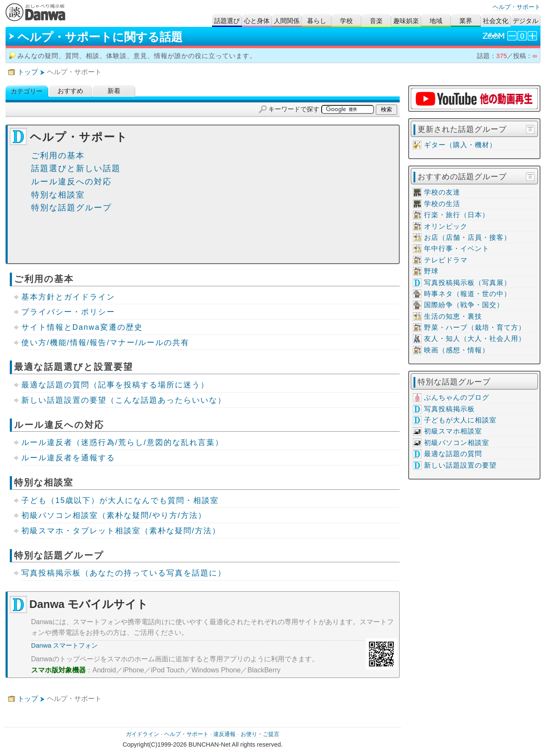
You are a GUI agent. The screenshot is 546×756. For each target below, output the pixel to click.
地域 (436, 21)
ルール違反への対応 (71, 182)
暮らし (317, 21)
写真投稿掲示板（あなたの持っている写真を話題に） (124, 573)
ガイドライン (142, 734)
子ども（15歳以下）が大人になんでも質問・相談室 (120, 500)
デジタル (526, 21)
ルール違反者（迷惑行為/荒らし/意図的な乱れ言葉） (122, 442)
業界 (466, 21)
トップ (28, 72)
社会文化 (496, 21)
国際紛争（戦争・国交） (464, 305)
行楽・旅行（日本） (457, 215)
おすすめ (70, 91)
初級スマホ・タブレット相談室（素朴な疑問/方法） (121, 531)
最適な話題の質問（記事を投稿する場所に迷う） (115, 385)
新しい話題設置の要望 (460, 465)
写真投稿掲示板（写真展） (468, 283)
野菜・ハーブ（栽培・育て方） (475, 327)
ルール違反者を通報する (68, 458)
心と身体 (257, 21)
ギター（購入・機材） (460, 145)
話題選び (227, 21)
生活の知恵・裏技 (453, 316)
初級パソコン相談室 (457, 443)
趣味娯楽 (406, 21)
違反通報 (224, 734)
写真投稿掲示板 (449, 409)
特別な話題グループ (71, 208)
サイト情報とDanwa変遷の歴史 (82, 327)
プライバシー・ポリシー (68, 312)
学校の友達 (442, 192)
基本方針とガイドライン (68, 297)
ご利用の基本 (58, 156)
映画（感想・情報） (457, 350)
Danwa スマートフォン (65, 645)
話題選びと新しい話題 (76, 168)
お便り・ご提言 (260, 734)
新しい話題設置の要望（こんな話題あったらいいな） (124, 400)
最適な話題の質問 (453, 454)
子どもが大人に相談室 (460, 420)
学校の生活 (442, 204)
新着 (114, 91)
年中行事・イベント (457, 249)
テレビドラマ (446, 260)
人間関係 (287, 21)
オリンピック (446, 226)
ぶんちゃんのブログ (457, 397)
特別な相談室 (58, 195)
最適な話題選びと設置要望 (74, 367)
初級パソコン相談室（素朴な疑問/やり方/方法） (114, 515)
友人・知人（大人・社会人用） (475, 339)
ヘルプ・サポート (517, 7)
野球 (431, 271)
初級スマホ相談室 (453, 431)
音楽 (376, 21)
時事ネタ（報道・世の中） (468, 294)
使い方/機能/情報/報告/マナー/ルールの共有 (105, 343)
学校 (346, 21)
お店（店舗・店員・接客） (468, 237)
